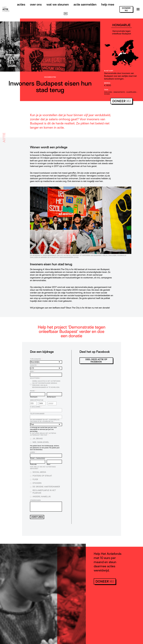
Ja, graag (38, 439)
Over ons (36, 4)
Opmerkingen (35, 500)
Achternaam (51, 397)
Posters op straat (42, 476)
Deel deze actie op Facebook (96, 361)
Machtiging (36, 378)
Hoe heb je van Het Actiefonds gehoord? (43, 468)
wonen (107, 94)
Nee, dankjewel (41, 442)
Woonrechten (50, 77)
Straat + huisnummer (38, 458)
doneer (126, 9)
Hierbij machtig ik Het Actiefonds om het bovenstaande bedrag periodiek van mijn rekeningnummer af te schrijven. (46, 384)
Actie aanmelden (85, 4)
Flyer (35, 479)
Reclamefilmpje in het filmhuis (44, 492)
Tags (106, 90)
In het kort (109, 71)
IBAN (33, 371)
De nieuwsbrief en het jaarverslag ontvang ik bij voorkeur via (45, 421)
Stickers (37, 483)
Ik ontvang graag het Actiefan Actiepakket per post (43, 434)
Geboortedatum (37, 400)
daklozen (108, 92)
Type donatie (36, 359)
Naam (33, 391)
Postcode (33, 464)
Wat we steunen (58, 4)
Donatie (34, 365)
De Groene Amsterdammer (46, 487)
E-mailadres (36, 407)
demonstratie (119, 92)
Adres (33, 452)
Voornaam (34, 397)
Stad (49, 464)
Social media (39, 472)
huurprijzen (131, 92)
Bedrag (107, 83)
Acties (21, 4)
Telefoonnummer (37, 414)
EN (66, 14)
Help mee (108, 4)
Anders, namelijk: (42, 497)
